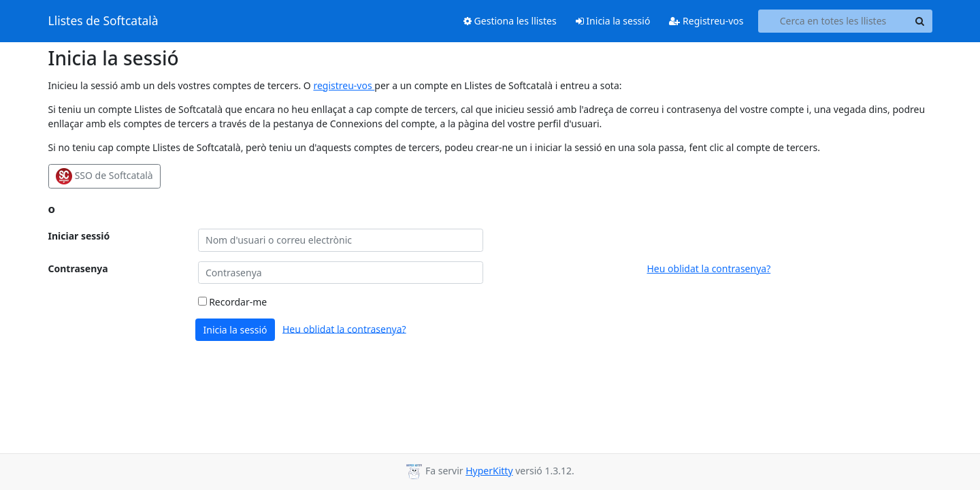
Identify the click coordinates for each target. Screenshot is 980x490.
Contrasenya (78, 268)
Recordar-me (233, 302)
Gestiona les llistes (510, 21)
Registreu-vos (706, 21)
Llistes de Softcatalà (103, 21)
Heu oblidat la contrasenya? (709, 268)
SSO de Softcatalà (104, 176)
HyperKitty (489, 471)
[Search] (920, 21)
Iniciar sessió (79, 236)
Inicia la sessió (613, 21)
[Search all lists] (833, 21)
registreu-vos (344, 85)
